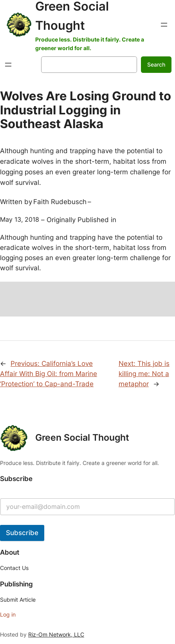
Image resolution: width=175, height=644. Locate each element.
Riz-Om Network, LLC (56, 634)
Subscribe (22, 533)
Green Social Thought (82, 438)
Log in (8, 614)
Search (156, 64)
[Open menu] (164, 25)
